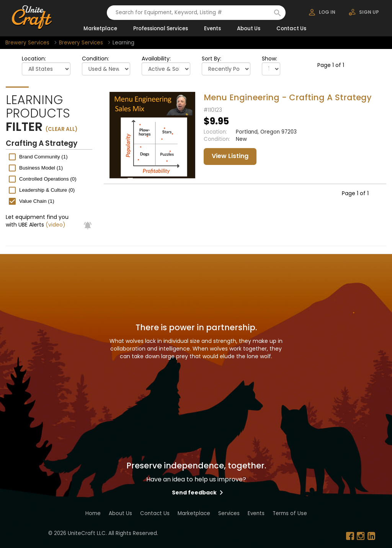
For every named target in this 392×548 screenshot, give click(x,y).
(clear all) (61, 129)
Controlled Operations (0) (48, 179)
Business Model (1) (41, 168)
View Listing (230, 156)
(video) (56, 225)
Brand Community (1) (43, 157)
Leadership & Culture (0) (47, 190)
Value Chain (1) (37, 201)
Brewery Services (27, 43)
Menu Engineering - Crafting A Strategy (287, 97)
